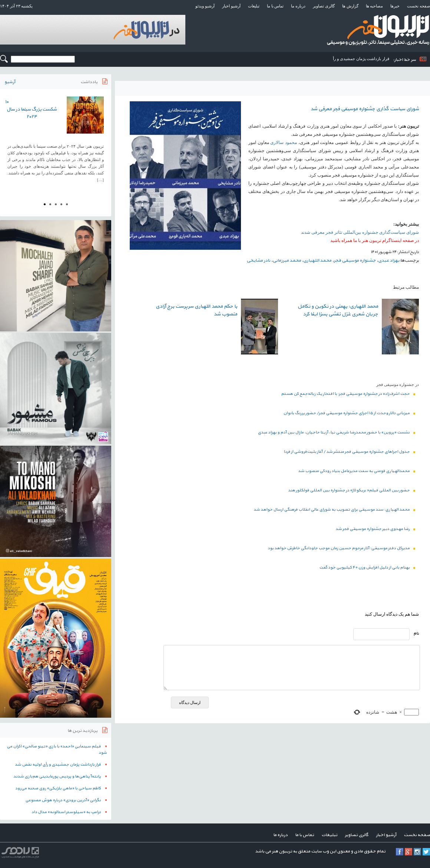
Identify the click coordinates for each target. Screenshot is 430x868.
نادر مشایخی (258, 261)
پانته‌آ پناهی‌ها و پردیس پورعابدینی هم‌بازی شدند (57, 777)
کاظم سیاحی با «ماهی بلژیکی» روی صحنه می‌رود (58, 788)
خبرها (395, 6)
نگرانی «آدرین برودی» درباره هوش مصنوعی (63, 800)
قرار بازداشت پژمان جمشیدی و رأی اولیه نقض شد (58, 765)
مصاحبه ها (375, 6)
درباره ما (298, 6)
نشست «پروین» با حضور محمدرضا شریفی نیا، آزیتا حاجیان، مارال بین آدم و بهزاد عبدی (336, 433)
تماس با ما (275, 6)
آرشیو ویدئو (205, 6)
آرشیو (10, 82)
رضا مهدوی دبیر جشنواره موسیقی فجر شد (375, 529)
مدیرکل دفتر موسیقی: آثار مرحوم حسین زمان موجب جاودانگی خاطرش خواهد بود (341, 548)
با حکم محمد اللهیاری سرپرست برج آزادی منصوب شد (196, 310)
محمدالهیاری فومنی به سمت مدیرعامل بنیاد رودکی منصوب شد (357, 471)
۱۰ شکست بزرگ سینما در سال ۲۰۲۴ (31, 109)
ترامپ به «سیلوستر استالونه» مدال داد (66, 812)
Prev (10, 142)
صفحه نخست (419, 6)
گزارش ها (350, 6)
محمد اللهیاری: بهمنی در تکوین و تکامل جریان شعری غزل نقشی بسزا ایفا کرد (338, 310)
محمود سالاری (284, 143)
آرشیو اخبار (231, 6)
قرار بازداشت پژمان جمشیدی (365, 59)
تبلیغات (254, 6)
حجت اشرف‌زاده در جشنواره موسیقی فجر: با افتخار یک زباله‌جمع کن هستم (348, 394)
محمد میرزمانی (287, 261)
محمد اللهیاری (317, 261)
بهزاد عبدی (389, 261)
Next (102, 142)
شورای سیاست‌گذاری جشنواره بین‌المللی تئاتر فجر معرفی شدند (360, 232)
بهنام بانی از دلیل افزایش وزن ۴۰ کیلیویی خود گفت (367, 568)
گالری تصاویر (324, 6)
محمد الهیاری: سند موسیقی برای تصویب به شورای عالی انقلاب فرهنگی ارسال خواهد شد (334, 510)
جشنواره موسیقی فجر (355, 261)
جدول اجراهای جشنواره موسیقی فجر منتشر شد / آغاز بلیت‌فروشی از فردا (349, 452)
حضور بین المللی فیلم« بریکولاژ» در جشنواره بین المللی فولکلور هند (352, 490)
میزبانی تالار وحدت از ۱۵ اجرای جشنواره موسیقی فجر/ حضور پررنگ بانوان (349, 413)
